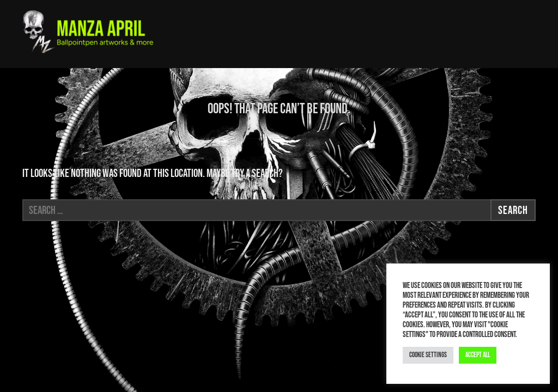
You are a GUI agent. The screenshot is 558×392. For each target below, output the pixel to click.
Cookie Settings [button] (428, 355)
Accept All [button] (478, 355)
